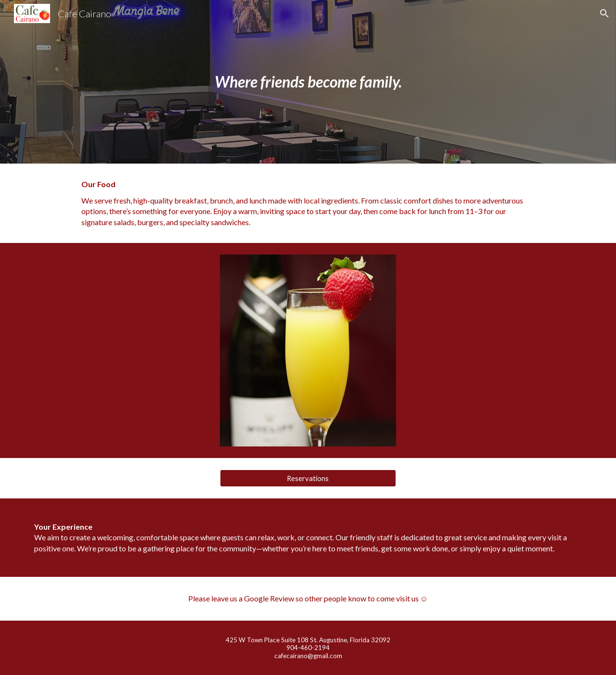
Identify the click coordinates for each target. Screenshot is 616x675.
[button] (604, 13)
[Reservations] (308, 478)
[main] (308, 82)
